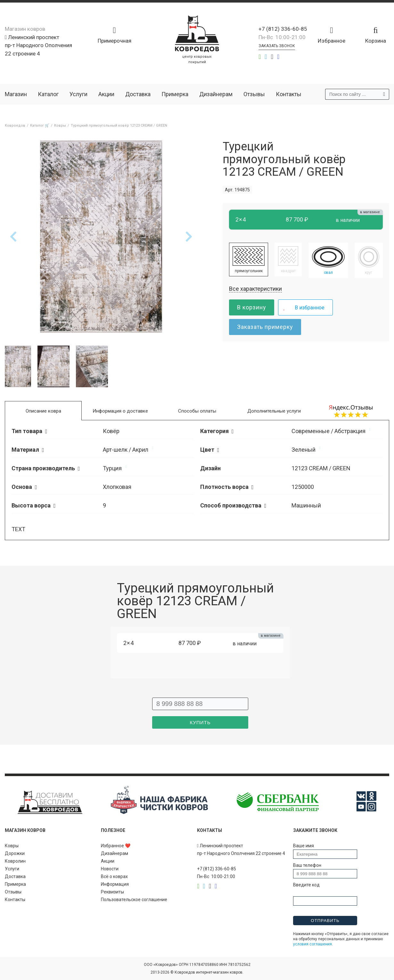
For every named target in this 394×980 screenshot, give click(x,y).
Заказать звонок (277, 46)
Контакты (289, 94)
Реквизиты (112, 892)
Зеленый (304, 450)
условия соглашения (312, 944)
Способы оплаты (197, 411)
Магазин (16, 94)
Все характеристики (255, 289)
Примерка (175, 94)
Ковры (12, 846)
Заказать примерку (265, 327)
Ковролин (15, 861)
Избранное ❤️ (116, 846)
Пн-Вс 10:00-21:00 (282, 37)
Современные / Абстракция (328, 431)
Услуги (78, 94)
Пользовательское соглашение (134, 900)
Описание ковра (43, 411)
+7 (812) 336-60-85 (283, 29)
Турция (112, 468)
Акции (106, 94)
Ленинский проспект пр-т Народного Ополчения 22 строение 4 (38, 45)
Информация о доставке (120, 411)
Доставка (138, 94)
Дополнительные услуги (274, 411)
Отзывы (254, 94)
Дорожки (15, 853)
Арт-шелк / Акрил (126, 450)
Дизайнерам (216, 94)
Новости (110, 869)
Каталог (48, 94)
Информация (115, 884)
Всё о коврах (114, 876)
